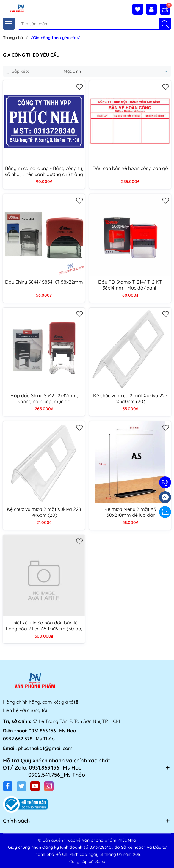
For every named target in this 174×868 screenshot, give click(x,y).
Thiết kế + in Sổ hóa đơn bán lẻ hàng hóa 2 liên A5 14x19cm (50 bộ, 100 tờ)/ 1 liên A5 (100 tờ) (44, 626)
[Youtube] (35, 786)
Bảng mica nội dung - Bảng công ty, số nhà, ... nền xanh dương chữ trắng (44, 171)
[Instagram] (49, 786)
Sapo (100, 861)
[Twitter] (21, 786)
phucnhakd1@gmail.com (45, 748)
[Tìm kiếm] (165, 24)
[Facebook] (8, 786)
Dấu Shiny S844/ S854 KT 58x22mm (44, 282)
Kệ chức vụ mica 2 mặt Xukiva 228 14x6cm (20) (44, 512)
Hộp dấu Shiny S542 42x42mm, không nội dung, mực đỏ (44, 398)
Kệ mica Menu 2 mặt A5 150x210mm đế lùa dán (130, 512)
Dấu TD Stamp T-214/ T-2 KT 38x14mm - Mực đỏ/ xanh (130, 285)
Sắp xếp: (18, 71)
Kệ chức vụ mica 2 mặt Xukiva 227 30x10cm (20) (130, 398)
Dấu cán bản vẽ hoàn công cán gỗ (130, 168)
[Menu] (9, 24)
